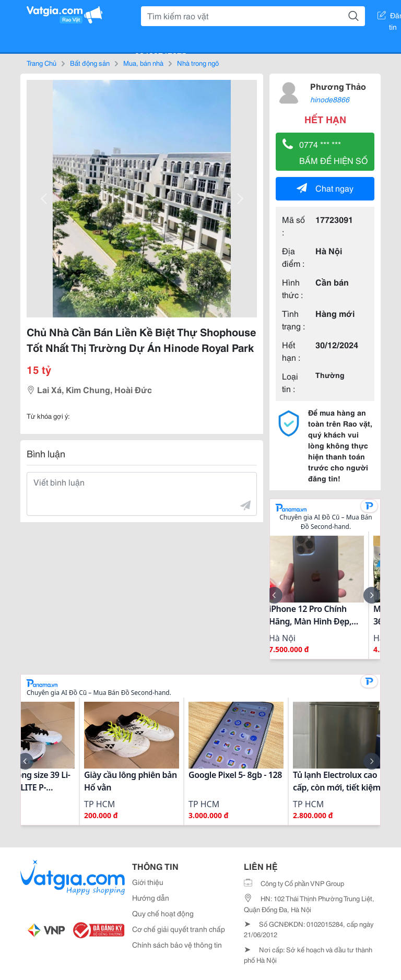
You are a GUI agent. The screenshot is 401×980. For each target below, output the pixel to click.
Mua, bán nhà (143, 63)
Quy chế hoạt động (163, 913)
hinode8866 (330, 99)
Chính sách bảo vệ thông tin (177, 944)
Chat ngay (325, 188)
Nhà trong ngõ (198, 63)
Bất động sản (90, 63)
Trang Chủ (42, 63)
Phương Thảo (338, 86)
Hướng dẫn (151, 898)
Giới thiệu (148, 882)
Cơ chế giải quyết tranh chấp (179, 929)
